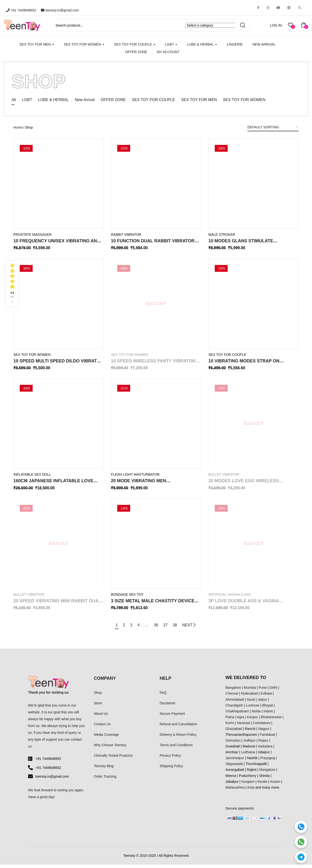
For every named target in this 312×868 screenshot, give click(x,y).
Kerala (262, 785)
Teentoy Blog (104, 769)
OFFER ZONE (113, 103)
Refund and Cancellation (178, 727)
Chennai (232, 697)
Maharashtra (235, 791)
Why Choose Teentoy (110, 748)
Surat (251, 703)
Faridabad (268, 738)
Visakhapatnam (237, 715)
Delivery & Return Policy (178, 738)
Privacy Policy (170, 759)
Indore (268, 715)
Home (18, 131)
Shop (98, 696)
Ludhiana (248, 755)
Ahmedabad (235, 703)
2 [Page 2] (120, 628)
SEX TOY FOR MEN (37, 44)
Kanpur (252, 720)
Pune (263, 691)
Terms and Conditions (176, 748)
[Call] (301, 827)
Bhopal (268, 709)
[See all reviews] (12, 284)
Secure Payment (172, 717)
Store (98, 707)
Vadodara (265, 750)
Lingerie (235, 44)
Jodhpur (249, 744)
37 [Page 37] (168, 628)
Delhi (273, 691)
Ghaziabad (234, 732)
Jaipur (262, 703)
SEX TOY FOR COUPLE (135, 44)
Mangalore (267, 773)
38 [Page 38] (178, 628)
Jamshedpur (235, 761)
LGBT (171, 44)
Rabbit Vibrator (126, 238)
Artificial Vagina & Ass (230, 598)
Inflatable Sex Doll (32, 478)
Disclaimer (168, 707)
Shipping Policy (171, 769)
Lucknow (253, 709)
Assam (275, 785)
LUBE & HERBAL (202, 44)
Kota (251, 791)
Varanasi (243, 726)
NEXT (194, 629)
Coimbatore (262, 726)
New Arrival (264, 44)
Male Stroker (222, 238)
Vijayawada (234, 767)
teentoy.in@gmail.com (60, 10)
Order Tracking (105, 780)
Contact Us (102, 727)
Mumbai (250, 691)
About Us (101, 717)
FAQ (163, 696)
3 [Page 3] (129, 628)
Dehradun (233, 744)
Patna (230, 720)
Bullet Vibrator (224, 478)
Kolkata (266, 697)
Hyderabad (249, 697)
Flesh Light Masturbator (135, 478)
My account (168, 52)
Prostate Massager (33, 238)
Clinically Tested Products (113, 759)
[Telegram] (301, 857)
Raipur (263, 744)
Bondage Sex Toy (127, 598)
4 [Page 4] (137, 628)
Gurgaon (248, 785)
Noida (256, 715)
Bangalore (233, 691)
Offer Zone (136, 52)
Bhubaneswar (271, 720)
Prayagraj (268, 761)
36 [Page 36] (157, 628)
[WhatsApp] (301, 842)
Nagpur (264, 732)
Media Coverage (106, 738)
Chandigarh (234, 709)
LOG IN (276, 25)
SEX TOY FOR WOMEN (84, 44)
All (14, 103)
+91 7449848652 (21, 10)
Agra (241, 720)
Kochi (230, 726)
